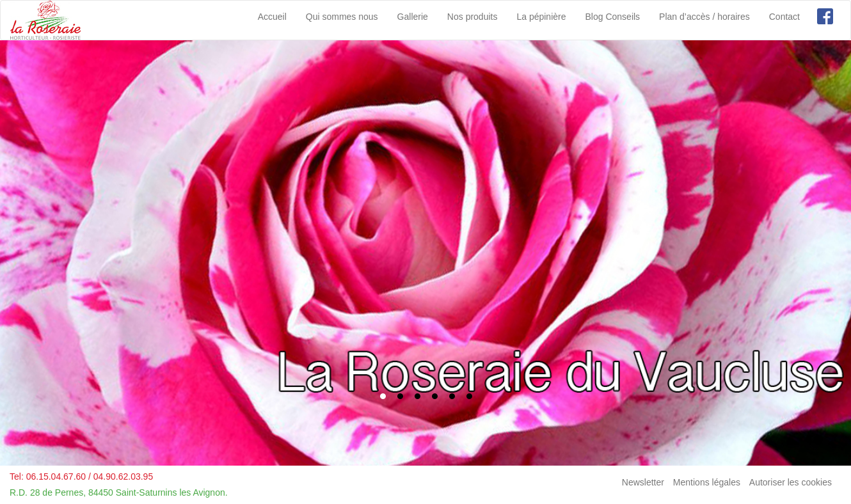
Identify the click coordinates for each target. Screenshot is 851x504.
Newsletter (643, 482)
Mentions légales (707, 482)
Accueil (272, 17)
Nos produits (473, 17)
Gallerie (413, 17)
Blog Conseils (613, 17)
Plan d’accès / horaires (704, 17)
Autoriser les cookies (791, 482)
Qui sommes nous (342, 17)
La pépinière (541, 17)
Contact (784, 17)
